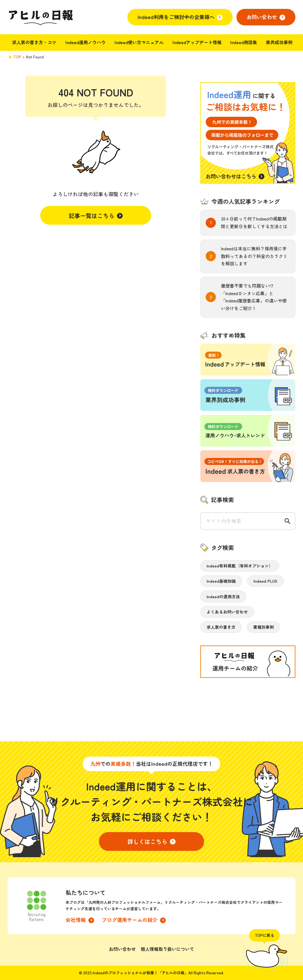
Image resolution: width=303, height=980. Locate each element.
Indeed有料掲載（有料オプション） (240, 566)
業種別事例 (264, 627)
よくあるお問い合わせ (227, 612)
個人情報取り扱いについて (167, 949)
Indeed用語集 (244, 42)
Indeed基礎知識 (221, 581)
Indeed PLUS (265, 581)
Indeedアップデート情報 (197, 42)
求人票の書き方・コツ (34, 42)
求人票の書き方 (221, 627)
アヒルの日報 (40, 17)
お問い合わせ (122, 949)
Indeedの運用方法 (223, 596)
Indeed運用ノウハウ (85, 42)
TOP (17, 57)
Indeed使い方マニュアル (139, 42)
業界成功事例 (279, 42)
